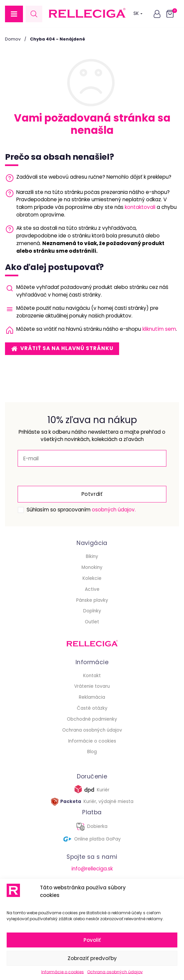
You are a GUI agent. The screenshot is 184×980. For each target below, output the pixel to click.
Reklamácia (92, 697)
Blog (92, 752)
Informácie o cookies (63, 972)
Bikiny (92, 556)
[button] (14, 14)
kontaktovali (140, 207)
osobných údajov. (114, 510)
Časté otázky (92, 708)
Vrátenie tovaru (92, 686)
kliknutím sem (159, 329)
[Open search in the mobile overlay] (34, 14)
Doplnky (92, 611)
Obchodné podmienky (92, 719)
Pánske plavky (92, 600)
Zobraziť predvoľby (92, 958)
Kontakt (92, 676)
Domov (13, 39)
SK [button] (138, 13)
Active (92, 589)
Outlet (92, 622)
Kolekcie (92, 578)
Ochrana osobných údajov (115, 972)
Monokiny (92, 567)
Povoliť (92, 940)
